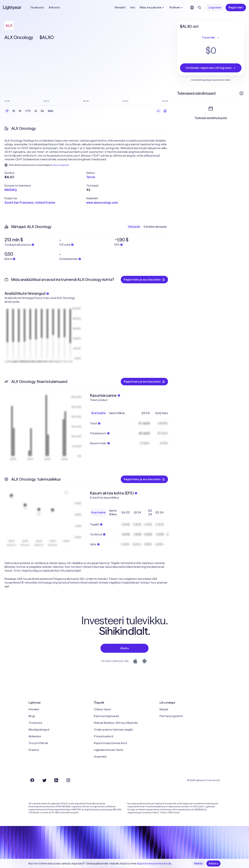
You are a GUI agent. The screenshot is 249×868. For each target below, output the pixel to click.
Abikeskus (35, 736)
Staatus (34, 750)
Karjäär (164, 709)
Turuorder (211, 38)
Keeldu (199, 863)
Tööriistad (35, 723)
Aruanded (100, 757)
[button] (45, 173)
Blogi (32, 716)
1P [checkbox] (7, 111)
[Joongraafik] (158, 111)
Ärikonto (54, 8)
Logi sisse (215, 8)
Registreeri (236, 8)
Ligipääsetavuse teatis (109, 750)
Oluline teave (102, 709)
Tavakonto (37, 8)
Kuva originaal (61, 165)
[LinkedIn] (56, 780)
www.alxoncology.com (102, 203)
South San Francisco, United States (30, 203)
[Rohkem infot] (241, 93)
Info (133, 8)
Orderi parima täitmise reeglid (113, 730)
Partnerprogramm (171, 716)
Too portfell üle (38, 743)
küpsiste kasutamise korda (154, 863)
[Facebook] (32, 780)
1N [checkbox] (14, 111)
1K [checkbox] (20, 111)
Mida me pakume (152, 8)
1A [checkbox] (36, 111)
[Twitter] (44, 780)
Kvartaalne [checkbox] (98, 413)
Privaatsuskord (104, 736)
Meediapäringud (39, 730)
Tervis (91, 177)
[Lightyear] (12, 8)
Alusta (124, 648)
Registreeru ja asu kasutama (144, 280)
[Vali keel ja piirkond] (192, 8)
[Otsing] (199, 8)
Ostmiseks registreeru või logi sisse (211, 68)
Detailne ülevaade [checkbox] (155, 227)
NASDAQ (11, 190)
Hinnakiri (120, 8)
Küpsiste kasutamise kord (110, 743)
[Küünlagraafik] (165, 111)
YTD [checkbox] (28, 111)
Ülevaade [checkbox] (134, 227)
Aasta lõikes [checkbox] (117, 413)
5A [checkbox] (42, 111)
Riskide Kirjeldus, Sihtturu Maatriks (116, 723)
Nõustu (213, 863)
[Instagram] (68, 780)
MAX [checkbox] (51, 111)
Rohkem (177, 8)
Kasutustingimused (106, 716)
